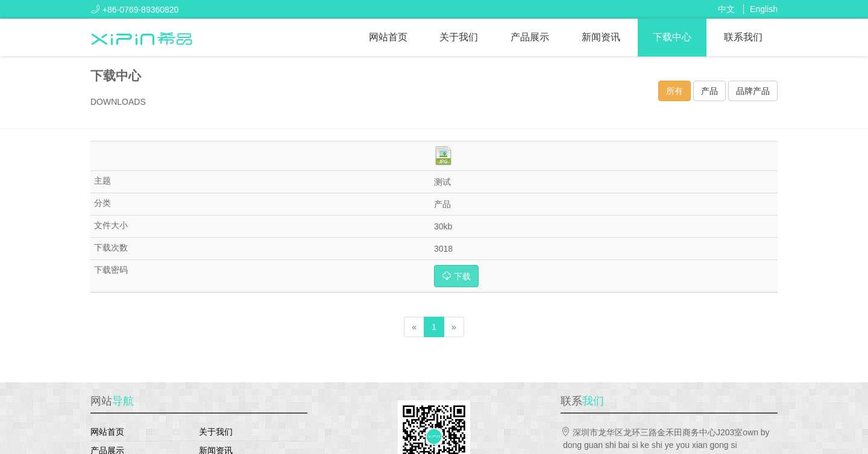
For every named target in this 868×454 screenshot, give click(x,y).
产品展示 (530, 37)
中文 (726, 9)
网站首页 (388, 37)
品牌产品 (753, 91)
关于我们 (459, 37)
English (764, 9)
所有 (675, 91)
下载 (456, 276)
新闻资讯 (601, 37)
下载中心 (672, 37)
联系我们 (743, 37)
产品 (709, 91)
